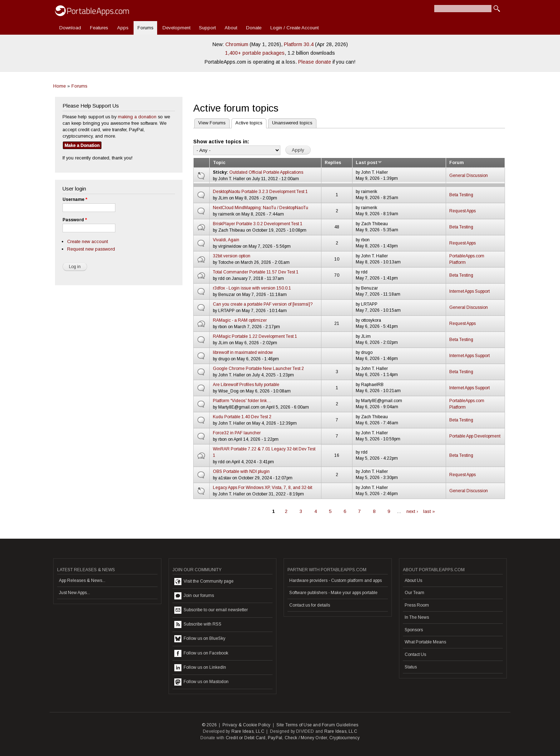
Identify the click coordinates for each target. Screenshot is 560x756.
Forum (456, 163)
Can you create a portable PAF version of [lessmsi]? (263, 304)
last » (429, 511)
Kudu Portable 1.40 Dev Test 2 (242, 417)
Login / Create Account (294, 28)
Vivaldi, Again (226, 240)
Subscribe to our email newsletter (211, 610)
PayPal (275, 738)
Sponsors (414, 630)
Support (207, 28)
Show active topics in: (221, 142)
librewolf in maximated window (243, 352)
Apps (123, 28)
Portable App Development (475, 436)
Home (59, 86)
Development (176, 28)
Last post (369, 163)
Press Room (417, 605)
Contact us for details (310, 605)
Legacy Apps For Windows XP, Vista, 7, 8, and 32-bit (262, 488)
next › (412, 511)
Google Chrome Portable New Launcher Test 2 (258, 369)
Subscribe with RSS (198, 624)
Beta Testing (461, 195)
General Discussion (469, 176)
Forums (146, 28)
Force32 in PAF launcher (237, 433)
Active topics (247, 122)
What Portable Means (425, 642)
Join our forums (194, 596)
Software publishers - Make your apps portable (333, 593)
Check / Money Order (306, 738)
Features (99, 28)
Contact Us (415, 654)
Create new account (87, 241)
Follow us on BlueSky (200, 639)
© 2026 (209, 725)
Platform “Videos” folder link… (242, 401)
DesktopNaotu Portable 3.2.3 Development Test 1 (260, 192)
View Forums (212, 123)
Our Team (414, 593)
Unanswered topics (292, 123)
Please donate (315, 62)
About (231, 28)
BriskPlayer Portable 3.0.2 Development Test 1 (258, 224)
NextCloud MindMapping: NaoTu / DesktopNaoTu (261, 208)
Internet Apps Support (469, 291)
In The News (417, 617)
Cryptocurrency (344, 738)
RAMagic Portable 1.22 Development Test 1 (255, 336)
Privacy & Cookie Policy (247, 725)
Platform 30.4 (299, 44)
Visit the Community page (204, 582)
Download (70, 28)
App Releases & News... (82, 580)
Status (411, 667)
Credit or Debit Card (246, 738)
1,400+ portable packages (255, 53)
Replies (333, 163)
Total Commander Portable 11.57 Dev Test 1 (256, 272)
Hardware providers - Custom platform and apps (336, 580)
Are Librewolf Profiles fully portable (246, 385)
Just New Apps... (74, 593)
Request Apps (462, 211)
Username (75, 199)
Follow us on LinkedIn (200, 668)
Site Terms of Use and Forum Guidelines (317, 725)
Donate (254, 28)
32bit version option (232, 256)
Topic (219, 163)
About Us (413, 580)
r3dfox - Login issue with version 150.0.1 (252, 288)
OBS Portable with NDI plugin (241, 471)
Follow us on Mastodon (201, 682)
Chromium (237, 44)
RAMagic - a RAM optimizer (240, 320)
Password (75, 220)
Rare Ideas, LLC (248, 731)
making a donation (137, 117)
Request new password (91, 249)
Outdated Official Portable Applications (266, 172)
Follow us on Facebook (201, 653)
